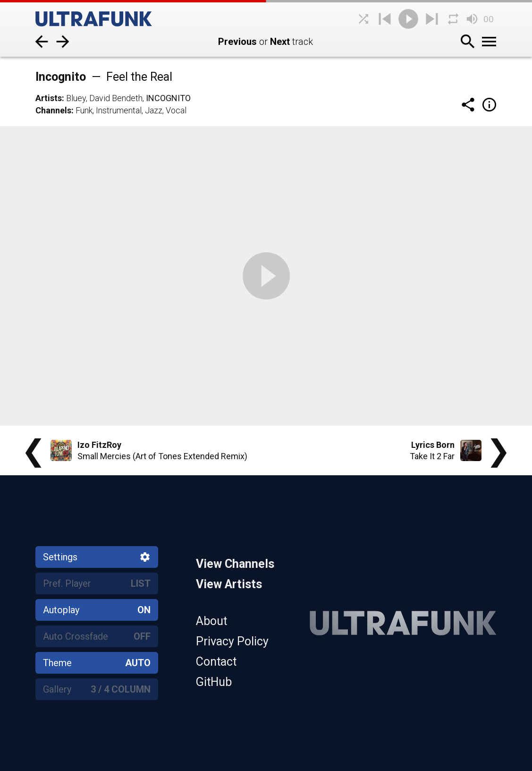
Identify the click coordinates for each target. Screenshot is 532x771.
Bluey (76, 98)
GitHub (214, 682)
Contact (216, 662)
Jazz (154, 110)
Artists (49, 98)
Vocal (176, 110)
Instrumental (119, 110)
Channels (53, 110)
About (211, 621)
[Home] (106, 19)
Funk (84, 110)
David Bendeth (116, 98)
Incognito (168, 98)
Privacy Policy (232, 641)
